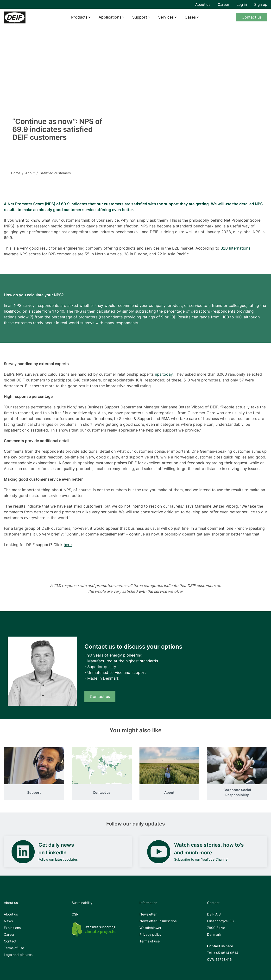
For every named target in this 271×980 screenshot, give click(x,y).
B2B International (236, 248)
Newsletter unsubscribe (158, 921)
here (68, 545)
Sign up (261, 4)
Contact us (252, 17)
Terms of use (14, 948)
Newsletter (148, 914)
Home (16, 173)
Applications (110, 17)
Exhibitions (12, 928)
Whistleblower (150, 928)
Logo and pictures (18, 955)
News (8, 921)
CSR (75, 914)
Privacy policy (151, 934)
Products (79, 17)
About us (203, 4)
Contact (10, 941)
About (30, 173)
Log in (242, 4)
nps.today (164, 374)
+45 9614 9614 (226, 953)
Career (224, 4)
